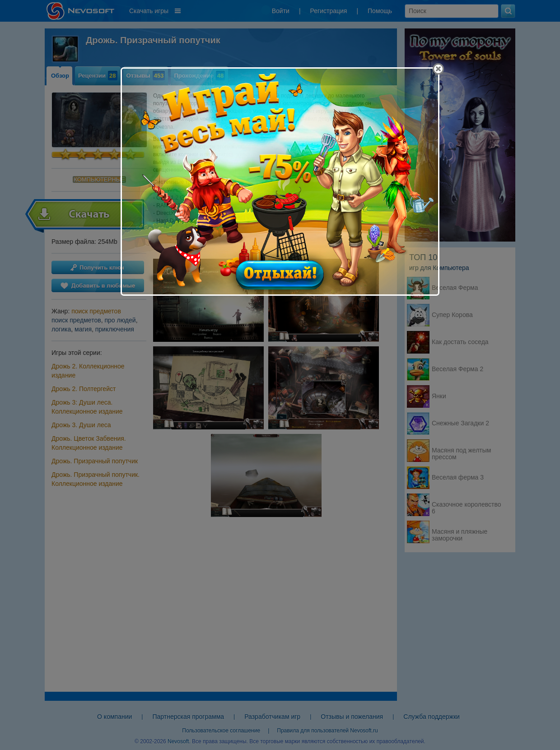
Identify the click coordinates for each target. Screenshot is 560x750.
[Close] (438, 69)
